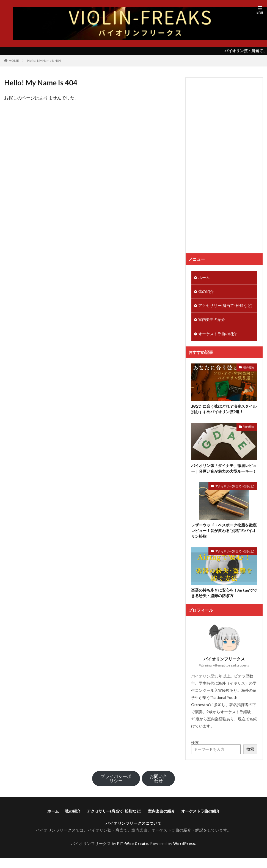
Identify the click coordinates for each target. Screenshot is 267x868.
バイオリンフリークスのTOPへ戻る (91, 112)
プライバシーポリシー (116, 780)
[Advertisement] (217, 166)
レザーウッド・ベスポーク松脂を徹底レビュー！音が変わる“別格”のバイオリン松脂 (224, 532)
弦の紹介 (206, 292)
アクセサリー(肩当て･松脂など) (225, 306)
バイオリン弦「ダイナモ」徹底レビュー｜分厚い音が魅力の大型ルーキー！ (224, 470)
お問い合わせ (158, 780)
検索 (195, 744)
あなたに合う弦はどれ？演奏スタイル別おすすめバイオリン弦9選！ (224, 410)
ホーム (204, 278)
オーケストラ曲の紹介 (218, 335)
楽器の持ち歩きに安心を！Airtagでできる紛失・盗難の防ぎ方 (224, 595)
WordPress (184, 845)
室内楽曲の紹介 (212, 320)
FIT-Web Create (133, 845)
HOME (14, 61)
